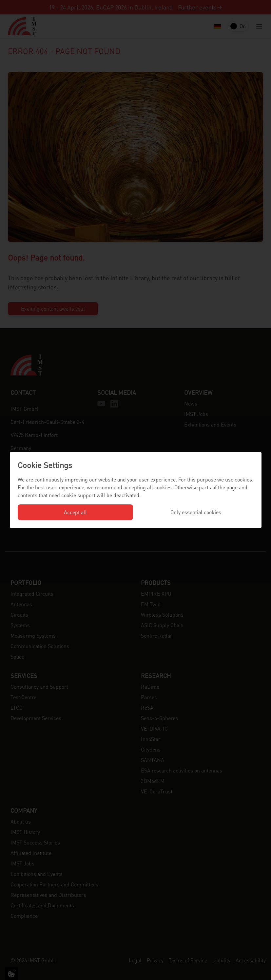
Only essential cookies (196, 512)
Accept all (75, 512)
